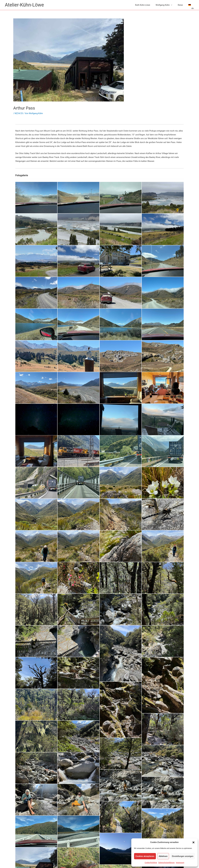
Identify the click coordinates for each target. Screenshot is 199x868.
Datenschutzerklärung (166, 863)
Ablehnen (163, 856)
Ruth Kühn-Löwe (143, 5)
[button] (193, 842)
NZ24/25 (19, 113)
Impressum (180, 863)
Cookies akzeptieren (145, 856)
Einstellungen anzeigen (183, 856)
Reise (180, 5)
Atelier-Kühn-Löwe (24, 5)
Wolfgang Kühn (163, 5)
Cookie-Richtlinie (151, 863)
